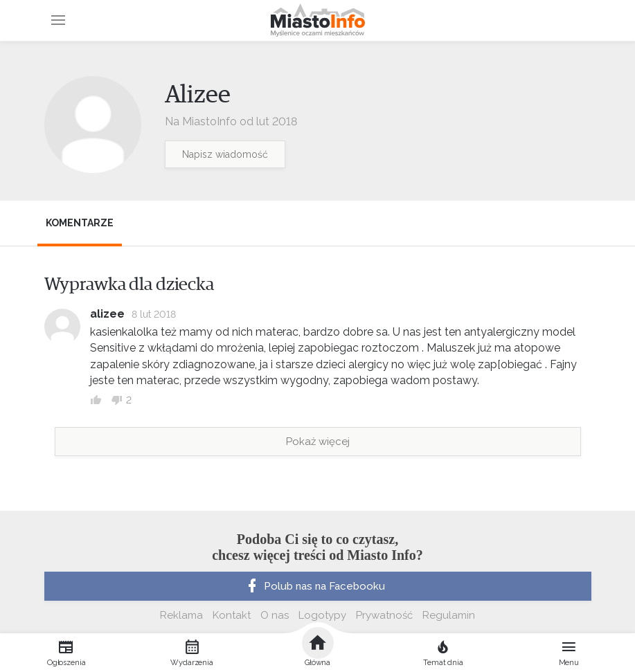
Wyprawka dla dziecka (129, 284)
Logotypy (322, 615)
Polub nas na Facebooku (314, 586)
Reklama (181, 615)
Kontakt (232, 615)
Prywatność (384, 615)
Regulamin (449, 615)
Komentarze (80, 223)
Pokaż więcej (318, 442)
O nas (275, 615)
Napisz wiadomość (225, 154)
